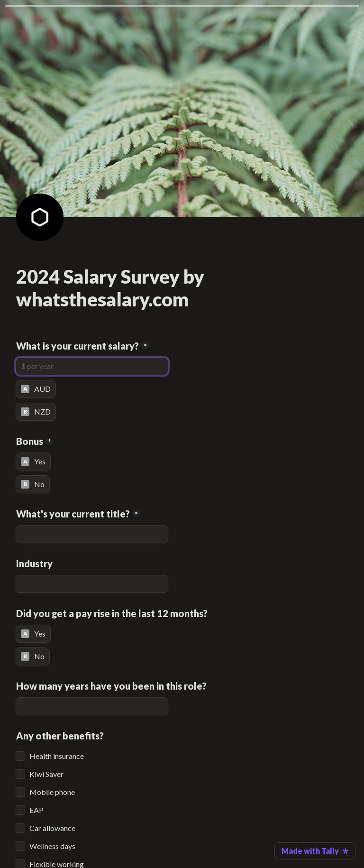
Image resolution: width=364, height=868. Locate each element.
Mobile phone (52, 792)
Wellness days (52, 846)
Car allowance (52, 828)
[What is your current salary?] (92, 366)
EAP (36, 810)
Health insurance (57, 756)
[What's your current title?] (92, 534)
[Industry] (92, 584)
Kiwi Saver (46, 774)
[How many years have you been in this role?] (92, 706)
